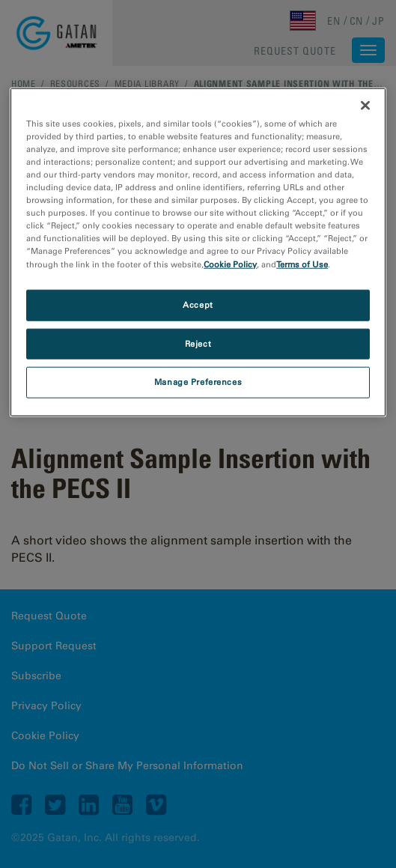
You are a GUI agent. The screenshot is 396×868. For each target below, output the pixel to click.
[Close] (365, 106)
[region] (198, 253)
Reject (198, 343)
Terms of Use (302, 264)
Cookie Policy (230, 264)
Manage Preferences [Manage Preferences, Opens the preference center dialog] (198, 382)
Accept (198, 304)
